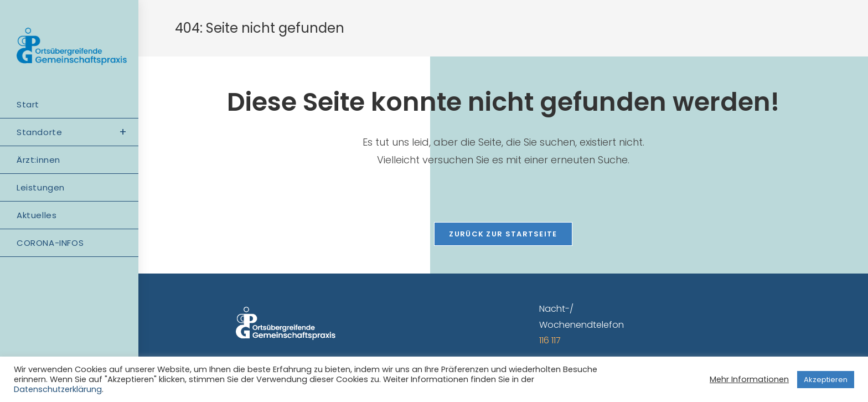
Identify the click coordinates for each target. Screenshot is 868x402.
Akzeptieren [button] (826, 380)
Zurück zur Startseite (503, 234)
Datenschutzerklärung (58, 389)
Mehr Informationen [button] (749, 379)
